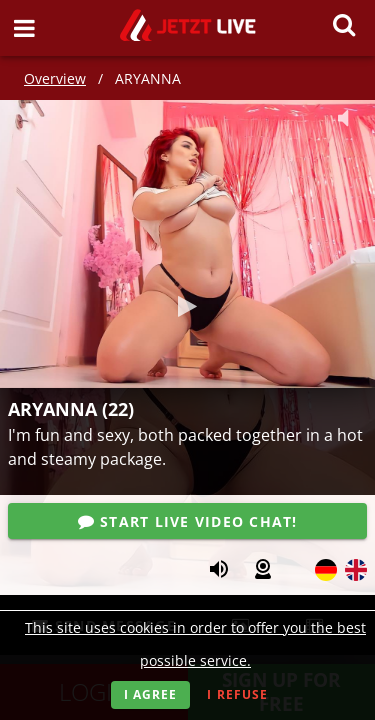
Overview (55, 78)
